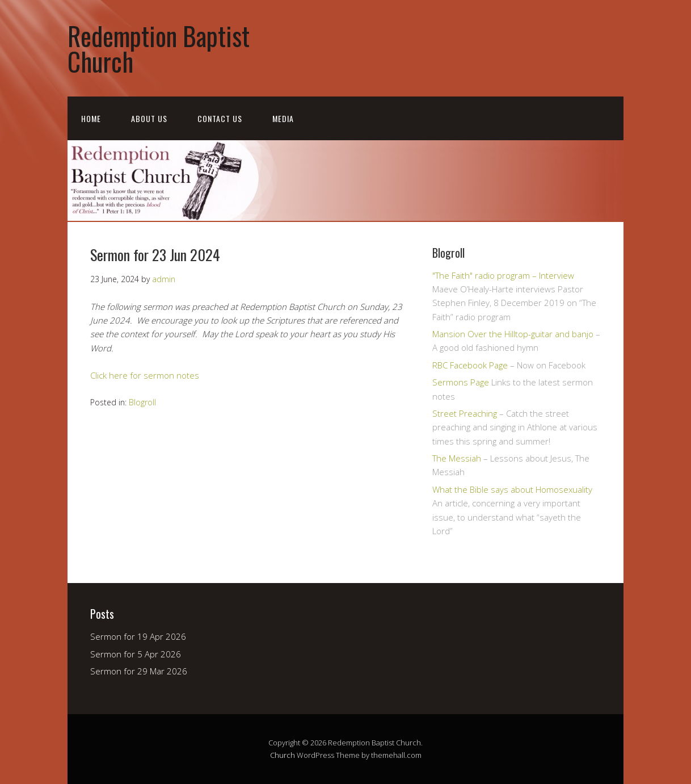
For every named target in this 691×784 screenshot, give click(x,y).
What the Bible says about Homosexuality (512, 489)
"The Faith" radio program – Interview (503, 275)
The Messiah (457, 458)
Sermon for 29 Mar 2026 (139, 671)
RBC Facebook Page (470, 365)
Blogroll (142, 402)
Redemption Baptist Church (159, 48)
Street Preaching (465, 413)
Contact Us (220, 118)
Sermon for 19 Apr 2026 (138, 636)
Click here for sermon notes (145, 375)
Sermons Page (461, 382)
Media (283, 118)
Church (283, 755)
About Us (149, 118)
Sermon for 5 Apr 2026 (136, 654)
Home (91, 118)
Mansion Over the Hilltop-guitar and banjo (513, 334)
